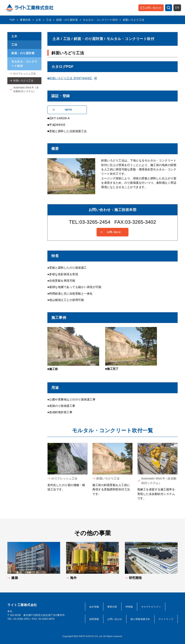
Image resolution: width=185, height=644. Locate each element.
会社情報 (94, 607)
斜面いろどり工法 (108, 478)
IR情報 (129, 607)
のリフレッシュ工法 (64, 478)
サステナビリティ (151, 607)
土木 (38, 20)
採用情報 (94, 619)
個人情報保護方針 (140, 619)
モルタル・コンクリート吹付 (100, 20)
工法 (49, 20)
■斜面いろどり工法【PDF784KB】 (70, 78)
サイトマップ (166, 619)
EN (177, 8)
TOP (12, 20)
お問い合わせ (153, 8)
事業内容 (25, 20)
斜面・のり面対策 (67, 20)
